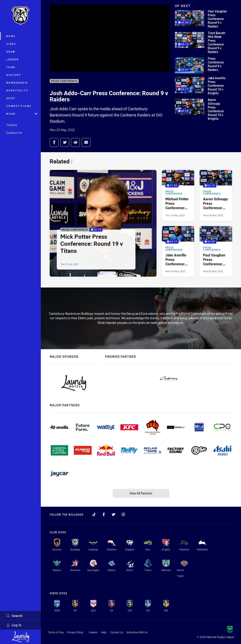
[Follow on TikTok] (94, 514)
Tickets (12, 125)
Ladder (13, 59)
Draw (11, 52)
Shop (11, 98)
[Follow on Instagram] (123, 514)
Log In (14, 625)
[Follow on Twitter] (114, 514)
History (14, 75)
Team (11, 67)
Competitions (19, 106)
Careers (93, 632)
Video (11, 44)
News (11, 36)
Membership (17, 83)
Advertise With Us (137, 632)
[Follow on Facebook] (104, 514)
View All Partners (141, 493)
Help (104, 632)
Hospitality (17, 90)
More (22, 114)
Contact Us (14, 133)
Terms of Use (56, 632)
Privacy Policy (75, 632)
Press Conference (64, 81)
